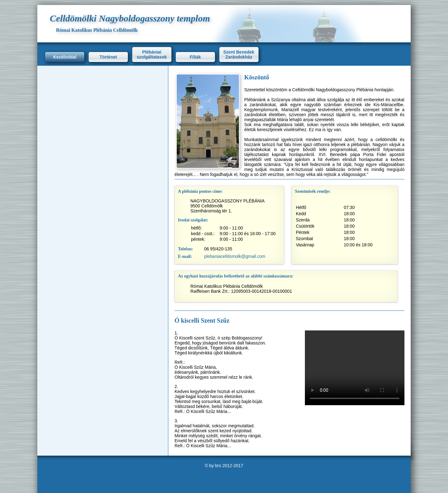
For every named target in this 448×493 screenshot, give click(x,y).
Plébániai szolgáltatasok (152, 55)
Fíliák (195, 57)
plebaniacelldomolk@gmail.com (235, 256)
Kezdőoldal (65, 57)
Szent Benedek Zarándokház (239, 55)
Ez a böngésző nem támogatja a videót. (355, 368)
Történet (108, 57)
